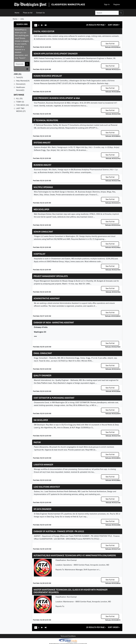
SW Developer (41, 420)
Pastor (37, 442)
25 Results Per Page (95, 25)
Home (17, 13)
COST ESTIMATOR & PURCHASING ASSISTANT (54, 398)
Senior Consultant (43, 232)
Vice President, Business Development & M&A (57, 98)
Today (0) (20, 102)
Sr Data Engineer (42, 509)
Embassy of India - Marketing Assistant (54, 323)
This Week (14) (22, 105)
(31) (17, 74)
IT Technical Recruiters (46, 120)
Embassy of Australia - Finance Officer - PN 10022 (59, 531)
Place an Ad (28, 13)
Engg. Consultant (43, 353)
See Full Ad (110, 44)
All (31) (19, 98)
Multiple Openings (43, 187)
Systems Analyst (42, 143)
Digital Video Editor (44, 31)
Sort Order (113, 25)
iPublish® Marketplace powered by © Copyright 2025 (68, 640)
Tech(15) (19, 77)
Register (117, 4)
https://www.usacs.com (74, 261)
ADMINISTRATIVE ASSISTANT (47, 298)
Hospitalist (39, 254)
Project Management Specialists (51, 276)
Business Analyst (42, 165)
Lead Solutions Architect (47, 487)
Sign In (107, 4)
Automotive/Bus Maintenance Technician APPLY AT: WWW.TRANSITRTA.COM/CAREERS (75, 555)
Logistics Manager (43, 465)
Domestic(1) (21, 84)
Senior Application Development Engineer (56, 54)
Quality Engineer (42, 375)
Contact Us (40, 13)
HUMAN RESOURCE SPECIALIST (48, 76)
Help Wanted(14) (23, 81)
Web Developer (41, 209)
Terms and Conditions (68, 636)
